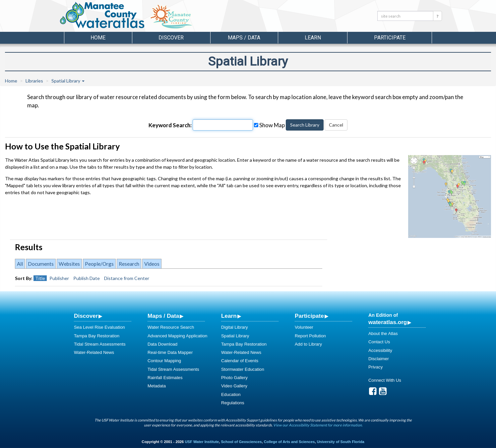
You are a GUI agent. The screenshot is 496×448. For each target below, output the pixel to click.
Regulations (233, 403)
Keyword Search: (170, 125)
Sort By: (24, 278)
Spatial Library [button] (68, 81)
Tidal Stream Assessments (100, 344)
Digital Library (235, 327)
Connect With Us (385, 380)
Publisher (59, 278)
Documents (41, 264)
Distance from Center (127, 278)
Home (98, 38)
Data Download (162, 344)
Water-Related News (94, 352)
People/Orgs (99, 264)
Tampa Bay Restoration (97, 336)
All (20, 264)
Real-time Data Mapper (170, 352)
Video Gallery (234, 386)
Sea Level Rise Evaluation (99, 327)
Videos (152, 264)
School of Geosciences (241, 442)
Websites (69, 264)
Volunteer (304, 327)
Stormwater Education (243, 369)
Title (40, 278)
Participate (309, 316)
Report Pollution (310, 336)
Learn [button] (313, 38)
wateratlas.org (388, 322)
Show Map (269, 125)
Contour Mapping (164, 361)
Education (231, 394)
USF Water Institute (202, 442)
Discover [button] (171, 38)
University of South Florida (341, 442)
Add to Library (308, 344)
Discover (86, 316)
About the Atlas (383, 334)
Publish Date (87, 278)
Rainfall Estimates (165, 378)
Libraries (34, 81)
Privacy (375, 367)
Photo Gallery (234, 378)
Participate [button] (390, 38)
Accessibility (380, 350)
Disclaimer (379, 359)
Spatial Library (235, 336)
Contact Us (379, 342)
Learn (229, 316)
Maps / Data (163, 316)
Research (129, 264)
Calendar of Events (240, 361)
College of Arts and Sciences (289, 442)
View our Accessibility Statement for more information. (318, 425)
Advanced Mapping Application (177, 336)
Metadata (157, 386)
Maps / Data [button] (244, 38)
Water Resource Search (171, 327)
